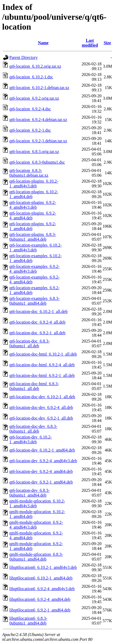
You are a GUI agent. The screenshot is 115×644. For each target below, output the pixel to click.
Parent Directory (23, 57)
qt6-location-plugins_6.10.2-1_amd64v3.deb (34, 184)
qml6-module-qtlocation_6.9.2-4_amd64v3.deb (36, 525)
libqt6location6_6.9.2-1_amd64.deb (40, 610)
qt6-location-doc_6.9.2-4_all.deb (37, 322)
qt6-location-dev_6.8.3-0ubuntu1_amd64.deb (29, 493)
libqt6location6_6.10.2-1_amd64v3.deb (43, 567)
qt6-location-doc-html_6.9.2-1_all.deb (42, 375)
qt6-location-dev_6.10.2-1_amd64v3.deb (31, 439)
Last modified (90, 43)
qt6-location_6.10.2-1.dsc (31, 77)
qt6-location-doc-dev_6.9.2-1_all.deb (41, 418)
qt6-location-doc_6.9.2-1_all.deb (37, 333)
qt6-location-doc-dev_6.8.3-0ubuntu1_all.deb (33, 429)
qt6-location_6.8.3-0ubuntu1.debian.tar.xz (29, 173)
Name (43, 43)
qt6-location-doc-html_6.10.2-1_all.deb (43, 354)
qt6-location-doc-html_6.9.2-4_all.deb (42, 365)
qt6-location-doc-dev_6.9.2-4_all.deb (41, 407)
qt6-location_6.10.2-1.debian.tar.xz (39, 88)
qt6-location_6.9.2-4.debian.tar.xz (38, 120)
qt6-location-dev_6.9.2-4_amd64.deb (41, 471)
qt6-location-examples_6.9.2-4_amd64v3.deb (34, 269)
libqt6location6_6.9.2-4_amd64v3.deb (42, 589)
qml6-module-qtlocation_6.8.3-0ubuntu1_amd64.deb (36, 557)
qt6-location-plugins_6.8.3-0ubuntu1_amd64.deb (33, 237)
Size (107, 43)
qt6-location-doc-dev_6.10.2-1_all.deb (42, 397)
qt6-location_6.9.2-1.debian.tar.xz (38, 141)
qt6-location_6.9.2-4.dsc (30, 109)
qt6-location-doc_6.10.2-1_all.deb (38, 311)
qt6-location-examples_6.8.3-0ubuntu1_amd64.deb (34, 301)
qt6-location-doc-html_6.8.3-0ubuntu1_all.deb (34, 386)
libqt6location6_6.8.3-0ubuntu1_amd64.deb (28, 621)
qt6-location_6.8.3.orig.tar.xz (34, 152)
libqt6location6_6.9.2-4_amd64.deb (40, 599)
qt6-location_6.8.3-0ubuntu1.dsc (37, 162)
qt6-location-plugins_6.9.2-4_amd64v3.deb (33, 205)
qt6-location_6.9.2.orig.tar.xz (34, 98)
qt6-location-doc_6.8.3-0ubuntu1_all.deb (29, 343)
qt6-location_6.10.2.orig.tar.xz (35, 66)
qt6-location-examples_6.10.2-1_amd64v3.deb (35, 247)
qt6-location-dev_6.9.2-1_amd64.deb (41, 482)
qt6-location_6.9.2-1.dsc (30, 130)
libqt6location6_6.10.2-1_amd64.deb (41, 578)
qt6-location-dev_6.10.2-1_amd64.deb (42, 450)
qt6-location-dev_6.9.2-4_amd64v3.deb (43, 461)
